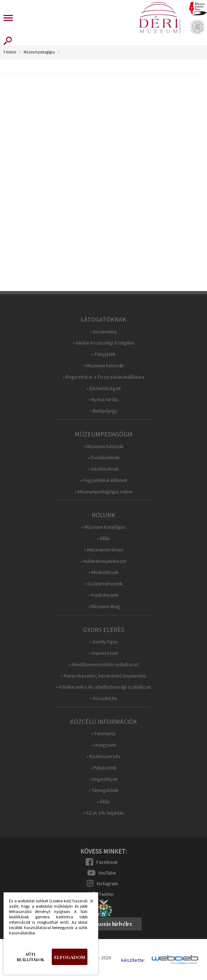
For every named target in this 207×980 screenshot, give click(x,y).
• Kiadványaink (103, 595)
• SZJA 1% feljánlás (104, 813)
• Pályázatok (104, 768)
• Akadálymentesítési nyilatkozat (103, 665)
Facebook (107, 862)
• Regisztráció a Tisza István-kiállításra (103, 377)
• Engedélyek (104, 779)
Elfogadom (70, 957)
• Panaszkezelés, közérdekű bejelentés (104, 676)
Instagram (107, 883)
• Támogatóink (104, 790)
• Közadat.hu (104, 698)
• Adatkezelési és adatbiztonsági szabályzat (103, 687)
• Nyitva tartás (103, 400)
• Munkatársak (103, 572)
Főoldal (10, 52)
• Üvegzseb (104, 745)
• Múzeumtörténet (104, 550)
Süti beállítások (31, 957)
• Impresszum (103, 653)
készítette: (133, 960)
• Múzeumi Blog (104, 606)
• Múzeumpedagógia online (103, 492)
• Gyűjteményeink (103, 584)
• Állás (103, 538)
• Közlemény (104, 332)
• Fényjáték (104, 354)
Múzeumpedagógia (39, 52)
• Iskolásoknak (103, 469)
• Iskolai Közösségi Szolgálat (103, 343)
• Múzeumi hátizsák (103, 366)
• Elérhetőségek (104, 388)
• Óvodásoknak (104, 458)
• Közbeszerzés (103, 756)
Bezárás (88, 903)
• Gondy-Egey (104, 642)
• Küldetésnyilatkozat (103, 561)
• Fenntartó (104, 734)
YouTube (107, 873)
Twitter (107, 894)
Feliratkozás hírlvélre (107, 924)
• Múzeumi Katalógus (103, 527)
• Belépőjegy (104, 411)
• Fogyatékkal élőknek (104, 480)
